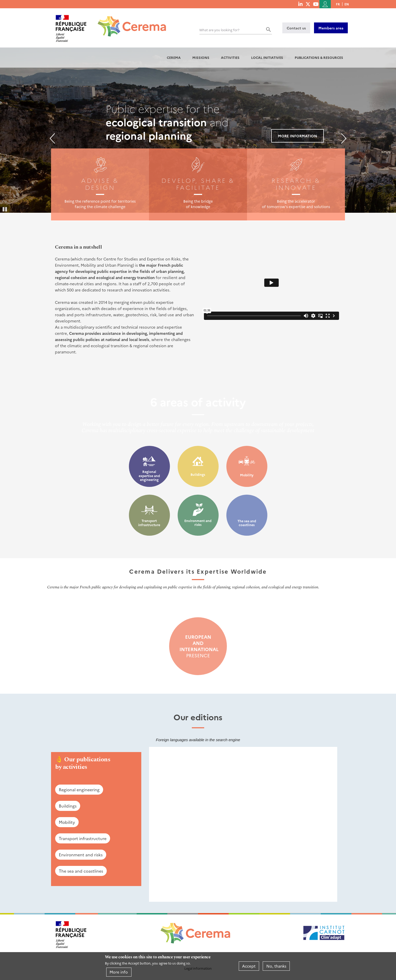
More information (298, 136)
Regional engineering (79, 789)
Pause (5, 209)
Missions (201, 57)
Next (344, 138)
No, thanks (276, 966)
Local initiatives (267, 57)
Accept (249, 966)
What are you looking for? (219, 30)
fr (338, 4)
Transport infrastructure (149, 523)
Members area (331, 28)
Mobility (247, 475)
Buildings (198, 474)
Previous (52, 138)
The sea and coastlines (247, 523)
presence (198, 646)
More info (119, 972)
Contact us (296, 28)
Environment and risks (198, 523)
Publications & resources (319, 57)
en (347, 4)
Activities (230, 57)
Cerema (174, 57)
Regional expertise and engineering (149, 476)
